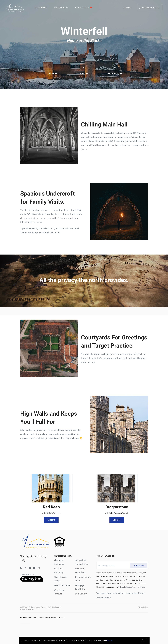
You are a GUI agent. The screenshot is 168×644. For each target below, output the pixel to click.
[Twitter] (26, 568)
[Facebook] (21, 568)
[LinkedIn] (30, 568)
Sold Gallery (81, 594)
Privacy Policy (143, 607)
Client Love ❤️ (84, 8)
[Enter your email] (115, 565)
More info (110, 640)
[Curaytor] (31, 581)
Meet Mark (41, 8)
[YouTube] (34, 568)
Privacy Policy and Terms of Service (132, 587)
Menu (127, 8)
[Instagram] (39, 568)
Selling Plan (61, 8)
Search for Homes (62, 585)
